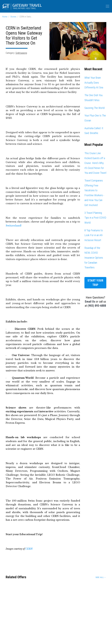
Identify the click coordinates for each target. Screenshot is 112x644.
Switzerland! (14, 226)
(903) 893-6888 (97, 306)
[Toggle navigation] (107, 6)
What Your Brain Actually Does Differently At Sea (94, 83)
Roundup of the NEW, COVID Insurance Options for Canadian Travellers (94, 258)
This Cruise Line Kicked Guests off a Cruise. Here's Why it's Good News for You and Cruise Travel (95, 163)
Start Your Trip (95, 283)
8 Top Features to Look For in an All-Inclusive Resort (94, 235)
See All (100, 577)
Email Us (90, 302)
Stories (13, 17)
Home (5, 17)
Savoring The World (94, 108)
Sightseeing (21, 53)
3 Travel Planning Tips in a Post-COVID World (95, 218)
